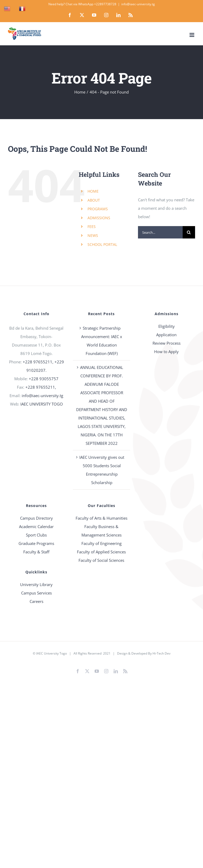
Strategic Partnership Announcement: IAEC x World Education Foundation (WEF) (102, 341)
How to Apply (166, 352)
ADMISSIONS (99, 218)
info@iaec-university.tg (138, 4)
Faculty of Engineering (101, 543)
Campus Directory (36, 518)
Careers (36, 601)
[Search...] (160, 232)
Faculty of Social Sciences (101, 560)
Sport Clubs (36, 535)
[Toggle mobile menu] (192, 35)
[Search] (189, 232)
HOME (93, 191)
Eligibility (167, 326)
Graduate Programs (36, 543)
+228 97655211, (41, 387)
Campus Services (36, 593)
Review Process (167, 343)
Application (166, 335)
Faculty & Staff (36, 552)
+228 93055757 (44, 379)
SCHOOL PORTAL (102, 244)
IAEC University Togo (52, 653)
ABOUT (94, 200)
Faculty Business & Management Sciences (101, 531)
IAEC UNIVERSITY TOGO (42, 404)
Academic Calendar (36, 526)
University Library (36, 584)
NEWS (93, 235)
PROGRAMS (98, 209)
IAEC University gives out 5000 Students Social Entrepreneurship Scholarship (102, 470)
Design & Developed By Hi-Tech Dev (144, 653)
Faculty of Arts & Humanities (101, 518)
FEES (92, 226)
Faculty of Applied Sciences (101, 552)
